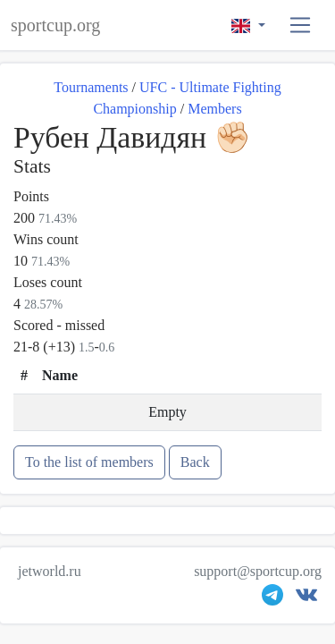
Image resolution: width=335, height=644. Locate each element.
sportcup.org (55, 25)
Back (195, 462)
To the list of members (89, 462)
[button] (301, 25)
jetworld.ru (50, 571)
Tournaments (91, 87)
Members (214, 109)
